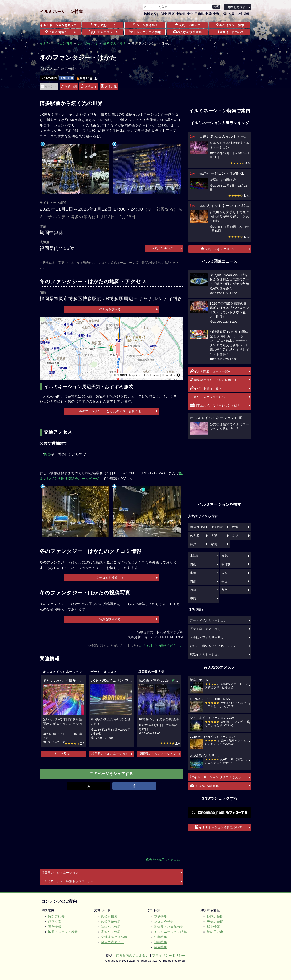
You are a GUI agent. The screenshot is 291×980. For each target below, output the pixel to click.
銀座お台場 (198, 527)
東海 (216, 14)
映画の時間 (215, 917)
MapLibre (135, 375)
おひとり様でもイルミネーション (213, 646)
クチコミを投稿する (110, 578)
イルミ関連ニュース (61, 32)
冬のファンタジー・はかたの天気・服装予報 (110, 411)
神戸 (193, 544)
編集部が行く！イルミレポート (214, 380)
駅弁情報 (214, 927)
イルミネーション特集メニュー (60, 25)
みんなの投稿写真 (188, 32)
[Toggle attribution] (178, 375)
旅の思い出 (215, 932)
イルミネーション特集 (61, 12)
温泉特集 (161, 947)
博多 (48, 454)
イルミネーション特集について (219, 827)
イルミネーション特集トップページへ (68, 881)
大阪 (214, 536)
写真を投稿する (110, 619)
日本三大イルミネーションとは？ (215, 405)
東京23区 (218, 527)
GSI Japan (153, 375)
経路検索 (55, 922)
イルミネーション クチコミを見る (216, 777)
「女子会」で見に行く (205, 629)
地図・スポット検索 (63, 932)
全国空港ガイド (113, 942)
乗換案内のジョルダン (132, 955)
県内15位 (84, 78)
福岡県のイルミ (115, 43)
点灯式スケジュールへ (208, 397)
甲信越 (199, 14)
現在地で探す (236, 7)
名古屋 (195, 536)
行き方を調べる (110, 309)
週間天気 (109, 86)
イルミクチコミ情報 (145, 32)
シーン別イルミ (145, 25)
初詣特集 (161, 942)
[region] (111, 348)
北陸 (208, 14)
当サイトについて (230, 32)
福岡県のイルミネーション (158, 754)
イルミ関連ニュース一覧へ (211, 371)
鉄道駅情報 (109, 917)
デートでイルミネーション (208, 620)
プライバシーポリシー (169, 955)
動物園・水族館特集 (169, 927)
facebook (67, 78)
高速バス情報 (111, 932)
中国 (224, 14)
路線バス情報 (111, 927)
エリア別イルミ (103, 25)
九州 (239, 14)
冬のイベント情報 (230, 25)
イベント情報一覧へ (206, 388)
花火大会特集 (164, 922)
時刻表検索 (56, 917)
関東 (164, 14)
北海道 (181, 14)
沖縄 (247, 14)
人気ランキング (188, 25)
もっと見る (62, 754)
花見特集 (161, 917)
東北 (190, 14)
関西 (172, 14)
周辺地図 (69, 86)
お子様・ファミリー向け (207, 637)
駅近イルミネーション (205, 654)
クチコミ (89, 86)
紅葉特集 (161, 937)
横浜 (235, 527)
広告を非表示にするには (163, 860)
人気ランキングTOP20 (219, 249)
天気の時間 (215, 922)
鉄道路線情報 (111, 922)
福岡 (214, 544)
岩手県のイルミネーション (110, 754)
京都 (235, 536)
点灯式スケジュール (103, 32)
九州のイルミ (88, 43)
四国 (231, 14)
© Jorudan (168, 375)
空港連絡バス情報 (114, 937)
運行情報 (55, 927)
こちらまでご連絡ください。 (162, 646)
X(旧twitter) (49, 78)
